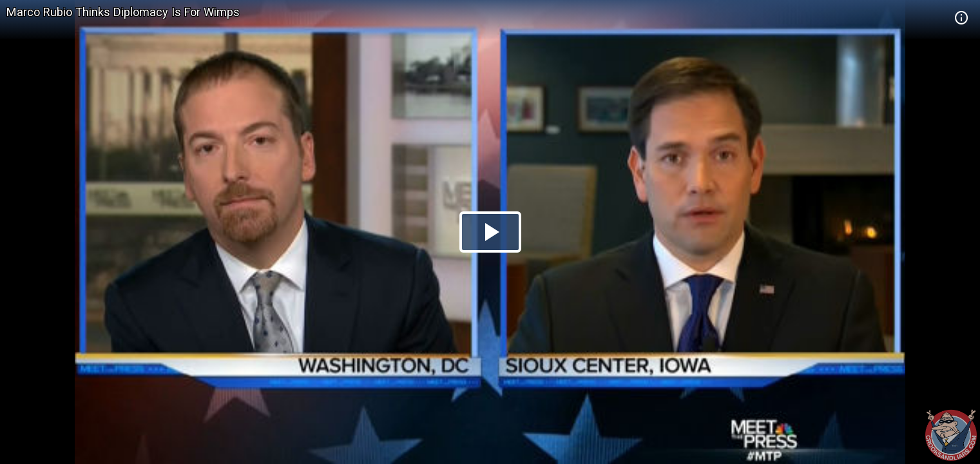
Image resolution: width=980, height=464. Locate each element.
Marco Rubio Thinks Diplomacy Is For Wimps (123, 12)
